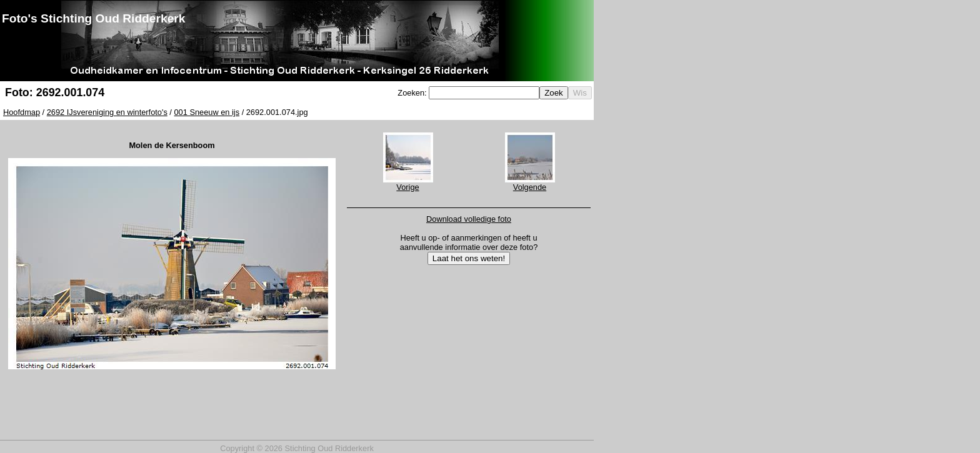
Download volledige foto (469, 219)
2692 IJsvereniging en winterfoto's (107, 112)
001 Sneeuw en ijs (207, 112)
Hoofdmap (22, 112)
